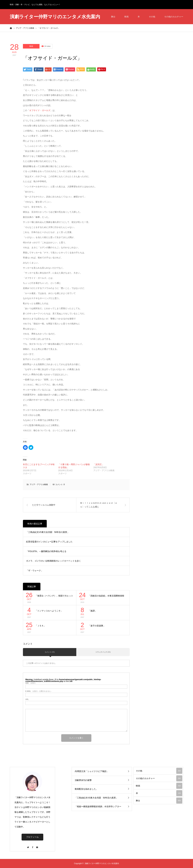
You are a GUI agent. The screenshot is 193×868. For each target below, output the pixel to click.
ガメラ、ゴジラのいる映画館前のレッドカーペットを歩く (54, 561)
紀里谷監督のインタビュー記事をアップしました (49, 542)
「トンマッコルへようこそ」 (49, 611)
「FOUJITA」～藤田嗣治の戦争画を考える (46, 551)
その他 (152, 17)
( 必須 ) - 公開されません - (39, 691)
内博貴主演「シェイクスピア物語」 (92, 771)
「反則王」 (99, 464)
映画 (127, 17)
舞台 (113, 17)
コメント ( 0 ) (50, 652)
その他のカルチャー (174, 17)
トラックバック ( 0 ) (103, 652)
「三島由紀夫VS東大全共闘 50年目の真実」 (48, 532)
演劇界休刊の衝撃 (83, 780)
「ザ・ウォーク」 (35, 571)
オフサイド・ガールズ (40, 110)
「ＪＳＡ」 (40, 626)
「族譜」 (93, 611)
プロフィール (32, 837)
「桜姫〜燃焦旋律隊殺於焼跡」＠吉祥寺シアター (98, 806)
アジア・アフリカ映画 (39, 484)
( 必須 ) (30, 683)
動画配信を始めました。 (86, 789)
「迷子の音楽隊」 (97, 626)
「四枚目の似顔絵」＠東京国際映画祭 (106, 596)
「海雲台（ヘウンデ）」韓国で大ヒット (54, 596)
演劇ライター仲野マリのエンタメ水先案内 (55, 17)
